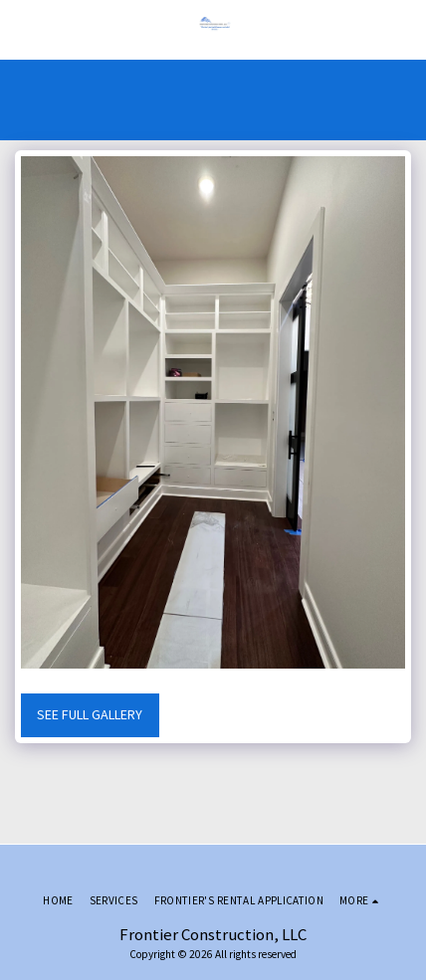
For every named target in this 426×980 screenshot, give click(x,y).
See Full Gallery (90, 714)
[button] (22, 28)
